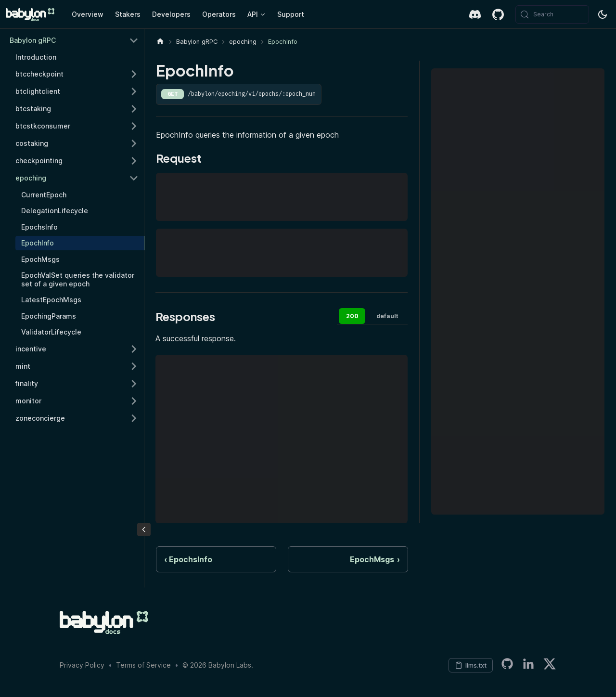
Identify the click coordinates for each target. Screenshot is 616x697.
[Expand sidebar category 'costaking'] (134, 143)
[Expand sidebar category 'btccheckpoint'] (134, 74)
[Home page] (160, 42)
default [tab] (387, 316)
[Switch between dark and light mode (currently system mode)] (603, 14)
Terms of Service (143, 665)
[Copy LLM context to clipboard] (471, 665)
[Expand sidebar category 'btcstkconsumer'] (134, 126)
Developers (171, 14)
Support (291, 14)
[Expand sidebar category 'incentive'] (134, 349)
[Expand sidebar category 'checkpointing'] (134, 161)
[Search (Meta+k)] (552, 14)
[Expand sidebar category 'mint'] (134, 366)
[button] (77, 384)
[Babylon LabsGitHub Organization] (507, 665)
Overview (88, 14)
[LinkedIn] (528, 665)
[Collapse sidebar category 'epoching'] (134, 178)
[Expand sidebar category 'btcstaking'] (134, 109)
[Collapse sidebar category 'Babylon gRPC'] (134, 40)
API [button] (253, 14)
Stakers (128, 14)
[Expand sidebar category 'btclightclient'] (134, 91)
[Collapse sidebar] (144, 529)
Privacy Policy (82, 665)
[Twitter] (550, 665)
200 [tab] (352, 316)
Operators (219, 14)
